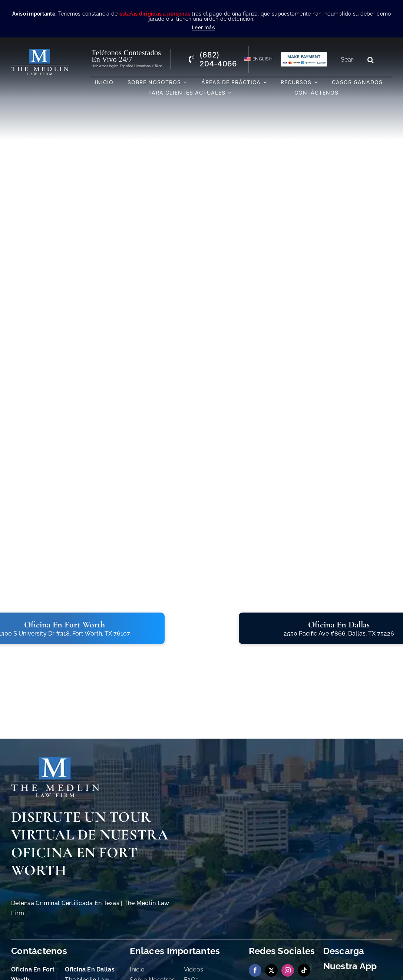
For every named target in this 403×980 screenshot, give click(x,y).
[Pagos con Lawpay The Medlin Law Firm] (304, 55)
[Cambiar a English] (255, 59)
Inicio (137, 969)
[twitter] (271, 970)
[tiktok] (304, 970)
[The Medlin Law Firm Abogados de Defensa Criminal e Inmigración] (55, 760)
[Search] (371, 60)
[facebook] (255, 970)
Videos (194, 969)
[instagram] (288, 970)
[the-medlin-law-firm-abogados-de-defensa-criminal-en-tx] (40, 52)
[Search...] (350, 60)
